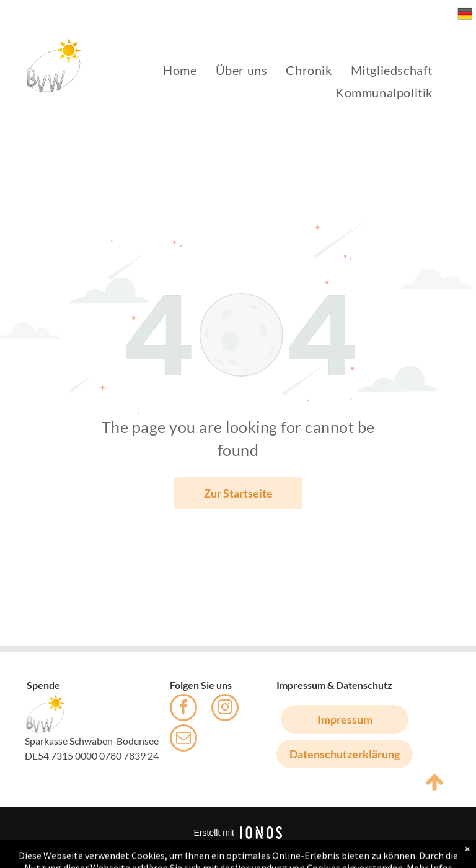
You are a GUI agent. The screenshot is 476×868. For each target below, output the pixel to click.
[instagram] (225, 709)
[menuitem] (180, 70)
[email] (183, 739)
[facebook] (183, 709)
